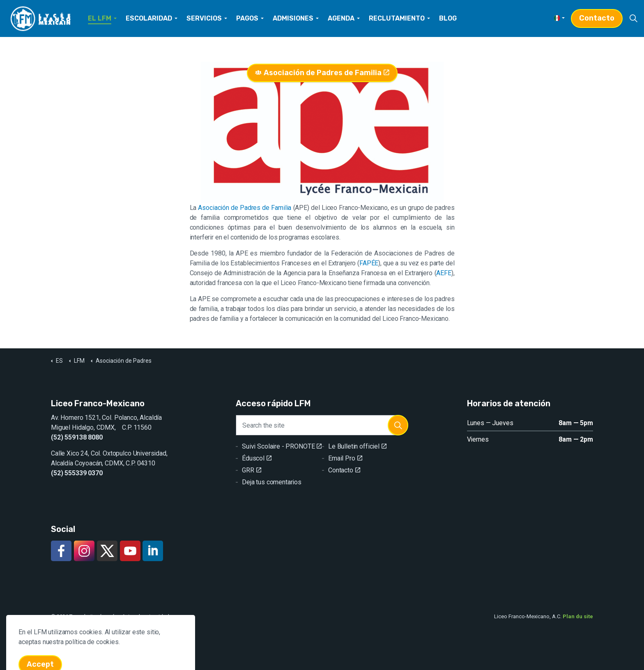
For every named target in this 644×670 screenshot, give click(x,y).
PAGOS (247, 18)
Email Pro (345, 458)
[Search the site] (322, 425)
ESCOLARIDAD (149, 18)
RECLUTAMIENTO (397, 18)
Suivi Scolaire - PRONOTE (282, 446)
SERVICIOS (204, 18)
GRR (251, 470)
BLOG (448, 18)
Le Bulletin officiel (357, 446)
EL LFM (100, 18)
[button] (398, 425)
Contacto (597, 18)
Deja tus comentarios (272, 482)
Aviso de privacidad (146, 616)
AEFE (444, 273)
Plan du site (578, 616)
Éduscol (257, 458)
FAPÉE (369, 263)
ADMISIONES (293, 18)
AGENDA (341, 18)
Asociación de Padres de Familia (322, 73)
